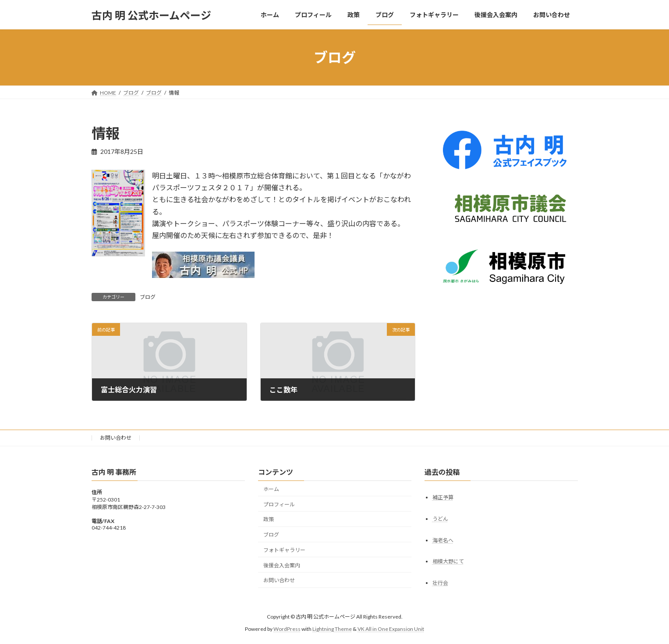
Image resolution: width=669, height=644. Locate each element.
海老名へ (443, 540)
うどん (440, 518)
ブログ (148, 297)
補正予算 (443, 497)
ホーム (271, 489)
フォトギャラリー (284, 550)
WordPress (287, 629)
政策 (269, 519)
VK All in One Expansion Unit (391, 629)
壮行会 (440, 583)
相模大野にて (448, 561)
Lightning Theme (332, 629)
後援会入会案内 (282, 565)
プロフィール (279, 504)
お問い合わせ (116, 438)
